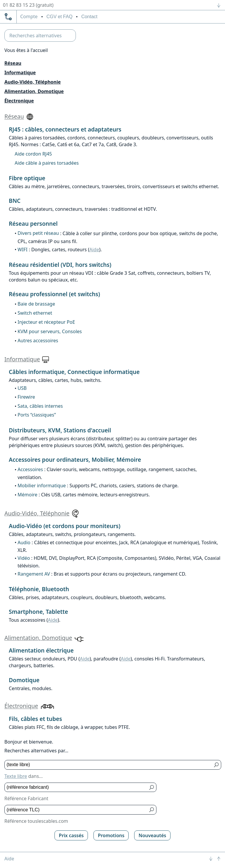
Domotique (24, 680)
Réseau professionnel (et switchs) (54, 294)
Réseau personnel (33, 224)
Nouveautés (152, 835)
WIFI (23, 250)
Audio (24, 542)
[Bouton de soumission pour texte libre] (217, 765)
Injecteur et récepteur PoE (46, 322)
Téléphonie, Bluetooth (39, 589)
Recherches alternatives (35, 36)
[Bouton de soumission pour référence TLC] (152, 810)
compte (29, 17)
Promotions (111, 835)
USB (22, 388)
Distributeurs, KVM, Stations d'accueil (60, 430)
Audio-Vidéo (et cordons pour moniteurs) (65, 526)
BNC (15, 201)
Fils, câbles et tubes (35, 719)
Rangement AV (34, 574)
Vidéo (24, 558)
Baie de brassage (36, 304)
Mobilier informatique (42, 486)
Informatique (20, 73)
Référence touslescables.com (36, 821)
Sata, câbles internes (40, 406)
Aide (94, 250)
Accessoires (30, 469)
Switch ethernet (35, 313)
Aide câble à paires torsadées (47, 163)
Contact (89, 17)
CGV (59, 17)
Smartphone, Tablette (38, 612)
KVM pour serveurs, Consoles (50, 331)
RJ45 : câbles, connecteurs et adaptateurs (65, 129)
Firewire (26, 397)
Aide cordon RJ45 (33, 154)
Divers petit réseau (38, 233)
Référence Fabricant (26, 798)
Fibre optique (27, 178)
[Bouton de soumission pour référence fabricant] (152, 787)
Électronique (19, 101)
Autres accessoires (38, 341)
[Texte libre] (109, 765)
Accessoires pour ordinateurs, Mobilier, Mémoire (75, 460)
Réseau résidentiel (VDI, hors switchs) (60, 265)
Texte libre (16, 776)
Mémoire (28, 495)
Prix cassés (71, 835)
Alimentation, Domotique (34, 91)
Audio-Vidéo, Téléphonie (33, 82)
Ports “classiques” (37, 415)
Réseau (13, 63)
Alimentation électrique (41, 650)
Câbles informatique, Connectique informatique (74, 372)
